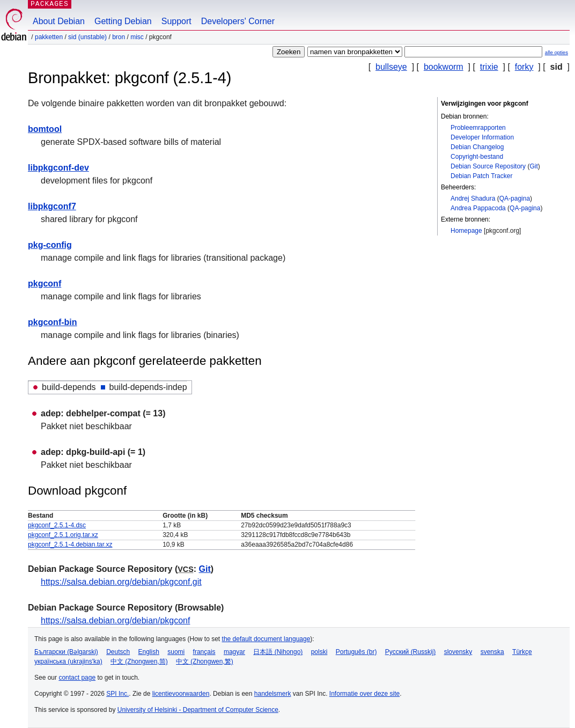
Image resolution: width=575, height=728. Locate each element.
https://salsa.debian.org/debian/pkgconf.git (121, 582)
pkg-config (50, 245)
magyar (234, 652)
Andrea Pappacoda (478, 208)
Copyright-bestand (477, 157)
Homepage (466, 231)
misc (137, 37)
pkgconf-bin (53, 322)
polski (319, 652)
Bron (119, 37)
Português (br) (356, 652)
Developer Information (482, 137)
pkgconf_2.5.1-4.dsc (57, 525)
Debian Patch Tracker (481, 176)
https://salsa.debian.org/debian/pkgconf (115, 620)
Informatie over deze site (364, 694)
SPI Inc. (117, 694)
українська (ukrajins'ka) (68, 661)
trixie (489, 67)
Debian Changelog (477, 147)
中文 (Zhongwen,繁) (205, 661)
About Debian (59, 21)
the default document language (266, 639)
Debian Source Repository (488, 166)
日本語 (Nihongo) (278, 652)
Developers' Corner (238, 21)
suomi (176, 652)
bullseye (391, 67)
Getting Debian (123, 21)
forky (524, 67)
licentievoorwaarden (181, 694)
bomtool (45, 129)
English (149, 652)
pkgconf (45, 284)
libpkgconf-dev (58, 168)
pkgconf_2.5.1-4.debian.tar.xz (70, 545)
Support (176, 21)
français (204, 652)
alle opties (556, 52)
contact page (77, 678)
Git (533, 166)
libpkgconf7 (52, 206)
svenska (492, 652)
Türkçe (522, 652)
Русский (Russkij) (411, 652)
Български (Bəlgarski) (66, 652)
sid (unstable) (87, 37)
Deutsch (118, 652)
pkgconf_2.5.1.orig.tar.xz (63, 535)
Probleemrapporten (478, 128)
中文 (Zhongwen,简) (139, 661)
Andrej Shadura (473, 198)
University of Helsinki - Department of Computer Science (198, 710)
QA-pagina (515, 198)
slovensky (458, 652)
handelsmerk (273, 694)
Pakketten (49, 37)
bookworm (444, 67)
